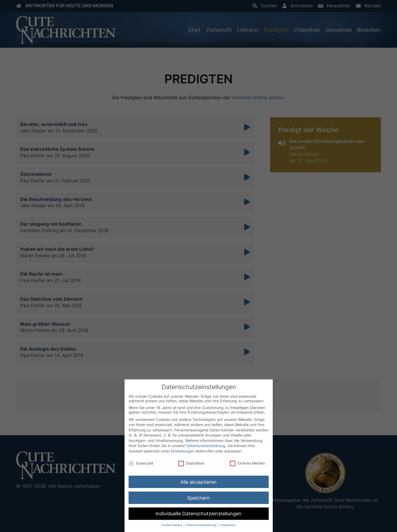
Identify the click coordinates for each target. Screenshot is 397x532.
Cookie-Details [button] (172, 525)
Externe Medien (247, 463)
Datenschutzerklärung (206, 446)
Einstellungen (182, 451)
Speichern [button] (198, 498)
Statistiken (191, 463)
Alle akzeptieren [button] (198, 482)
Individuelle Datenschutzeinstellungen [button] (198, 514)
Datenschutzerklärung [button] (202, 525)
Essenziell (141, 463)
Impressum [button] (228, 525)
